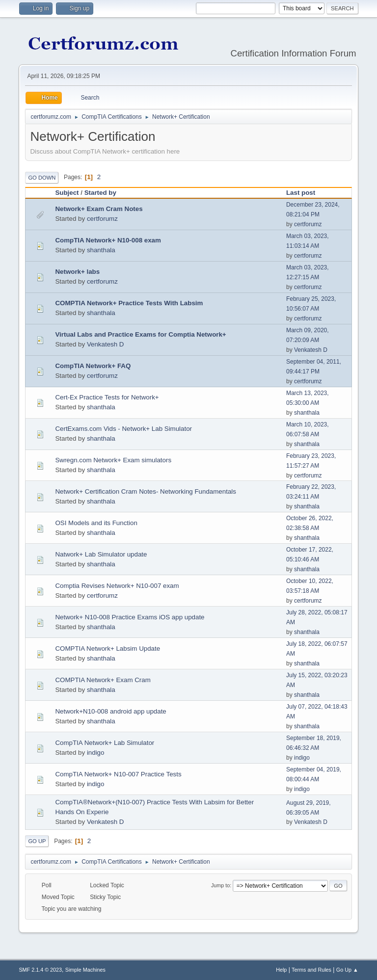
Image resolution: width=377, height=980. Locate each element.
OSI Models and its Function (96, 523)
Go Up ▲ (347, 970)
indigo (96, 753)
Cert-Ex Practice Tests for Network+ (107, 397)
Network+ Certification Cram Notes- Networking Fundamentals (146, 491)
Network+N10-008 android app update (110, 711)
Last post (305, 193)
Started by (100, 193)
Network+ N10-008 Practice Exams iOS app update (130, 617)
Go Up (37, 841)
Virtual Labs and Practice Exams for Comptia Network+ (140, 334)
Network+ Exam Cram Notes (99, 209)
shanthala (101, 250)
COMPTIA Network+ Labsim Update (108, 649)
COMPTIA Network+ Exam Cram (103, 680)
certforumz (102, 219)
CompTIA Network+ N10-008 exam (108, 240)
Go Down (42, 178)
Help (281, 970)
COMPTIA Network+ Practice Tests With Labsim (129, 303)
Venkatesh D (106, 344)
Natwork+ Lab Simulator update (101, 554)
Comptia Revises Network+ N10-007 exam (117, 586)
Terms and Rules (311, 970)
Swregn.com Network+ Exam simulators (113, 460)
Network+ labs (77, 272)
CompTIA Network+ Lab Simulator (105, 743)
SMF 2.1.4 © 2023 (40, 970)
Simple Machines (85, 970)
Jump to (220, 885)
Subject (67, 193)
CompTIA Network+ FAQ (93, 366)
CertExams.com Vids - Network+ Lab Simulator (123, 429)
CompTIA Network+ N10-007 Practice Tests (118, 774)
